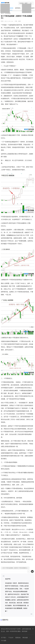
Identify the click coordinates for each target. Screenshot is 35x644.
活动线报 (11, 8)
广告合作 (11, 638)
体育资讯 (18, 8)
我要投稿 (18, 638)
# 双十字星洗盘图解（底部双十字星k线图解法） (15, 568)
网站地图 (25, 638)
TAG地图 (4, 641)
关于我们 (4, 638)
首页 (2, 13)
